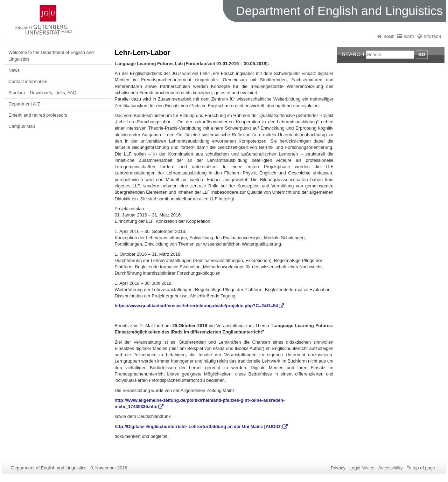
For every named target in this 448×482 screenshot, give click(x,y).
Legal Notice (362, 468)
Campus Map (22, 126)
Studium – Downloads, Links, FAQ (42, 93)
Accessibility (391, 468)
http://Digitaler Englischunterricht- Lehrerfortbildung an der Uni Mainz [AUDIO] (198, 426)
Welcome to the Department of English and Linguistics (51, 56)
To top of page (421, 468)
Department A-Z (24, 104)
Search (353, 54)
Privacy (338, 468)
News (14, 70)
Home (389, 37)
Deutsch (433, 37)
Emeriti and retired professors (38, 115)
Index (409, 37)
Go (422, 54)
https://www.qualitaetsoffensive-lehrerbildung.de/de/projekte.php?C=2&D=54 (197, 306)
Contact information (28, 81)
